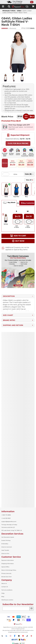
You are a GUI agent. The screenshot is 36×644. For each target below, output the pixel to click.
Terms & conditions (7, 590)
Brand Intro (9, 320)
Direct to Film (5, 554)
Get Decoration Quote (8, 537)
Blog (3, 597)
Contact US (5, 587)
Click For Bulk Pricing (18, 143)
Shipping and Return (13, 325)
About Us (4, 583)
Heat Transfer (5, 550)
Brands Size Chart (6, 577)
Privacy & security (6, 573)
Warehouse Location (7, 600)
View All (29, 180)
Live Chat (27, 7)
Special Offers (5, 567)
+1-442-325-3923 (6, 518)
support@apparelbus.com (9, 521)
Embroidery (5, 544)
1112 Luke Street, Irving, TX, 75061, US (12, 530)
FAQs (3, 593)
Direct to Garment (7, 547)
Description (9, 296)
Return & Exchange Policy (9, 570)
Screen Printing (6, 540)
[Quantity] (18, 222)
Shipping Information (8, 564)
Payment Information (8, 560)
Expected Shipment (18, 135)
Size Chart (8, 315)
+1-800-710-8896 (6, 515)
